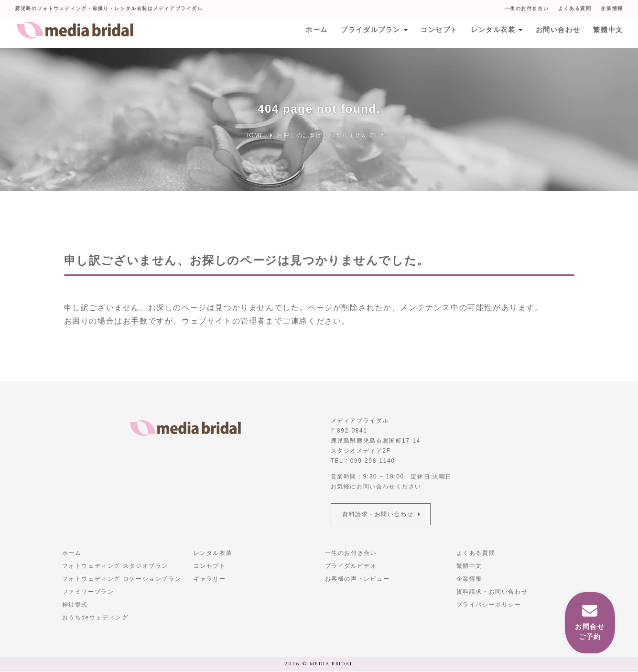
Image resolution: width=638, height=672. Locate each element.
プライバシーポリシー (489, 605)
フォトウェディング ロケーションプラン (122, 579)
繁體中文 (608, 32)
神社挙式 (75, 605)
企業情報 (612, 8)
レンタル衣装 (492, 32)
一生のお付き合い (526, 8)
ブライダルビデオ (351, 566)
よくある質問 (574, 8)
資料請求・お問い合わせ (378, 514)
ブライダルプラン (369, 32)
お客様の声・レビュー (357, 579)
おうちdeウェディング (95, 618)
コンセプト (437, 32)
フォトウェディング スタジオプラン (115, 566)
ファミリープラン (88, 592)
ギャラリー (210, 579)
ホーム (314, 32)
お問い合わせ (557, 32)
